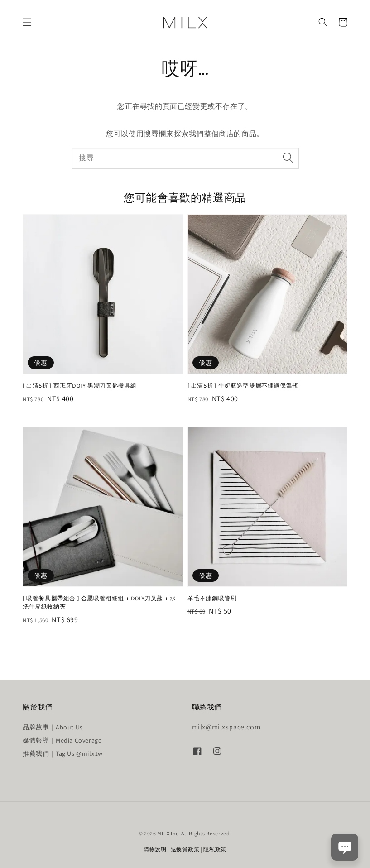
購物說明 (155, 849)
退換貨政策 (185, 849)
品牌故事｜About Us (53, 727)
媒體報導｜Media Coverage (62, 740)
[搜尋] (288, 158)
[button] (27, 22)
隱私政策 (215, 849)
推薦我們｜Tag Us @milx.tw (63, 753)
